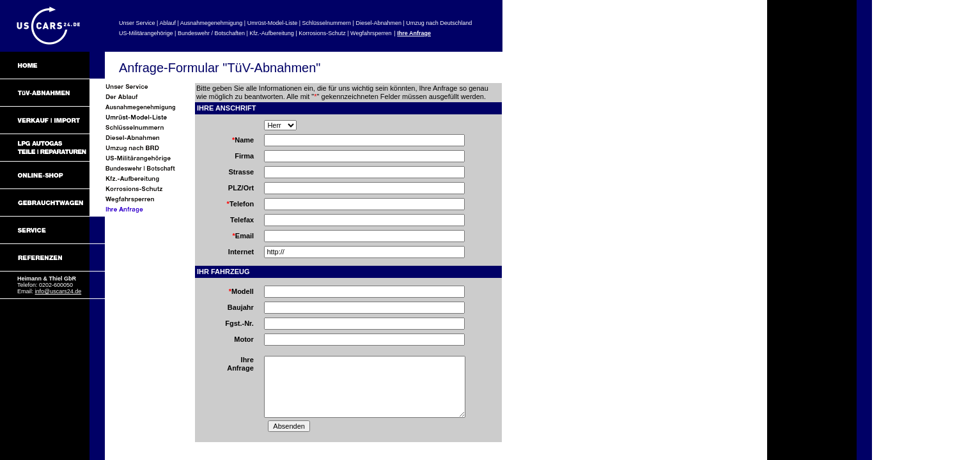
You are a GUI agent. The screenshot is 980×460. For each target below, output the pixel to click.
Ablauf (167, 23)
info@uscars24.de (58, 291)
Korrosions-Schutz (322, 33)
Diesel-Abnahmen (378, 23)
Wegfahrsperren (371, 33)
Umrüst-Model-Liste (273, 23)
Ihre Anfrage (414, 33)
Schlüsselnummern (327, 23)
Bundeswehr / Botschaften (211, 33)
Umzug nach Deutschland (439, 23)
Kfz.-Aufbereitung (272, 33)
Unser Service (137, 23)
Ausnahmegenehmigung (212, 23)
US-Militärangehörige (146, 33)
